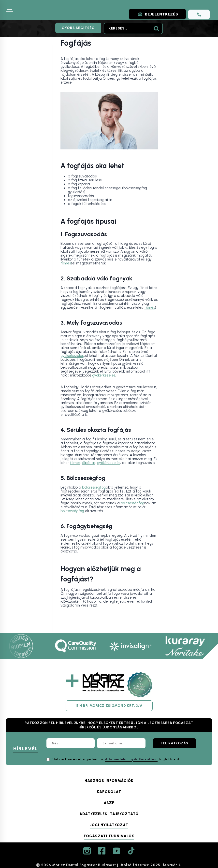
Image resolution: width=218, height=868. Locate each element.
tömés (66, 263)
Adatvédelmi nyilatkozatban (131, 759)
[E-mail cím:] (121, 743)
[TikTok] (131, 851)
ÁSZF (109, 803)
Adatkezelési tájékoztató (109, 814)
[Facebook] (102, 851)
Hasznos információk (109, 781)
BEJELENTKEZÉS (156, 14)
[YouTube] (116, 851)
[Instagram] (87, 851)
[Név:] (71, 743)
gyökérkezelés (72, 356)
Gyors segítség (78, 28)
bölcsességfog (94, 487)
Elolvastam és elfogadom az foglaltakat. (116, 759)
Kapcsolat (109, 792)
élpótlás (89, 463)
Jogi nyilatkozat (109, 825)
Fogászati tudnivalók (109, 836)
